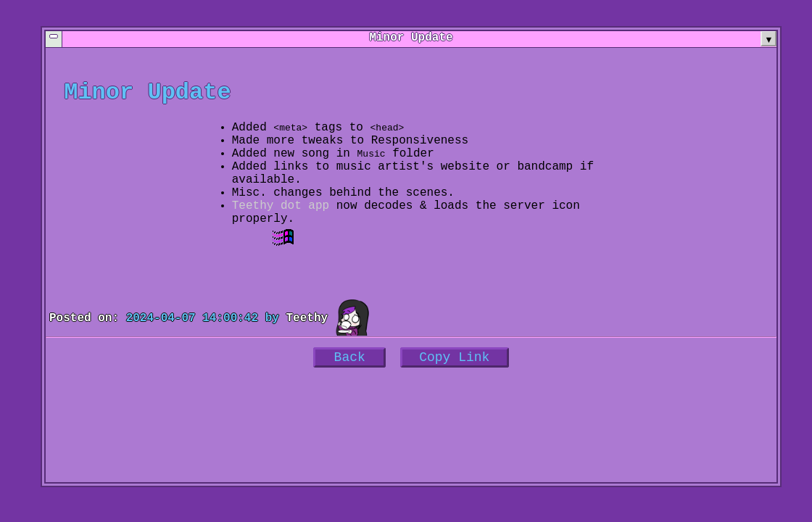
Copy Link (454, 389)
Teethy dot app (281, 229)
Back (350, 389)
